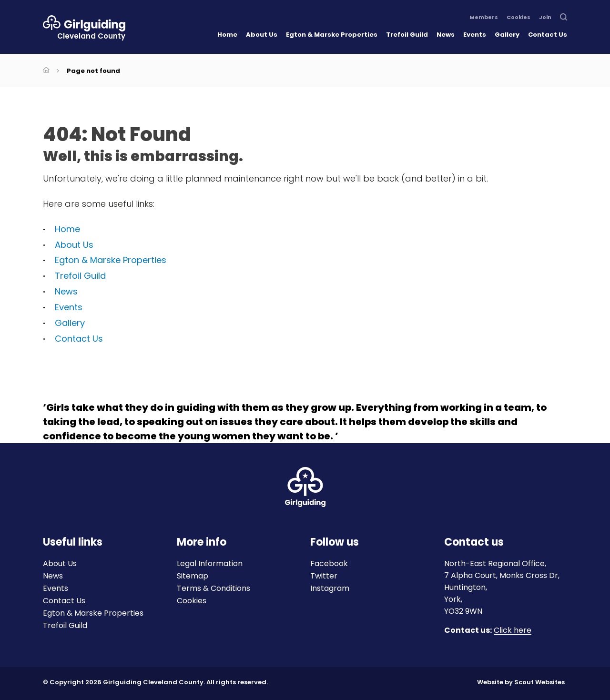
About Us (262, 35)
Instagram (330, 588)
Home (227, 35)
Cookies (518, 18)
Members (484, 18)
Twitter (324, 576)
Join (545, 18)
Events (475, 35)
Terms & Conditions (213, 588)
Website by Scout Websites (521, 682)
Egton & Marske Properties (332, 35)
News (446, 35)
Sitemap (193, 576)
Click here (513, 631)
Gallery (507, 35)
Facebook (329, 563)
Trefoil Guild (407, 35)
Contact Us (548, 35)
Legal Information (210, 563)
